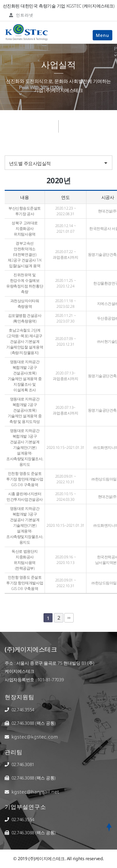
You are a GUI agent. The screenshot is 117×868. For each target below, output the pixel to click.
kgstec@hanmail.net (35, 792)
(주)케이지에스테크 (31, 649)
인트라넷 (21, 15)
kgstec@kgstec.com (35, 737)
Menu (102, 35)
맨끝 (69, 618)
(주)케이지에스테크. (47, 858)
